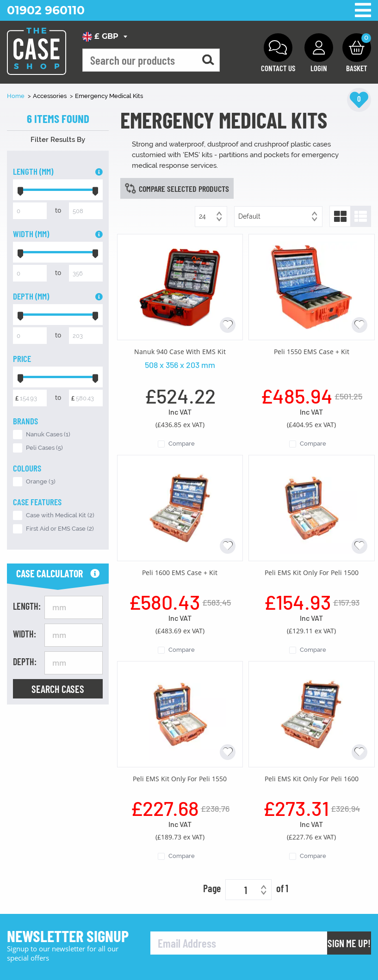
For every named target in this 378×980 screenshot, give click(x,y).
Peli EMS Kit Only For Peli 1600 (312, 779)
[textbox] (106, 37)
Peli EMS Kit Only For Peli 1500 (312, 573)
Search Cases (58, 689)
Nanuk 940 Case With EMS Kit (180, 352)
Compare (182, 444)
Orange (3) (41, 481)
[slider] (20, 190)
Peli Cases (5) (44, 448)
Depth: (25, 661)
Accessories (50, 96)
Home (16, 96)
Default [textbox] (249, 216)
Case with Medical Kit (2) (60, 515)
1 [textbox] (246, 890)
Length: (27, 606)
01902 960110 (46, 10)
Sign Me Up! (349, 943)
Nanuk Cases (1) (48, 434)
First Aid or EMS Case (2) (60, 529)
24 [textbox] (202, 216)
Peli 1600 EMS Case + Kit (180, 573)
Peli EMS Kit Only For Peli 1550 (180, 779)
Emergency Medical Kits (109, 96)
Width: (25, 634)
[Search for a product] (208, 60)
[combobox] (106, 37)
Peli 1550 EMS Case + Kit (312, 352)
